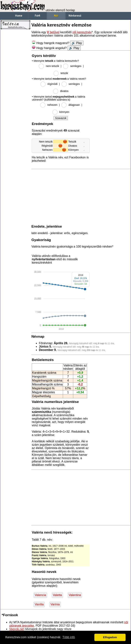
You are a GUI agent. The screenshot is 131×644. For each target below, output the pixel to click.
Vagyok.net (17, 629)
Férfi (37, 16)
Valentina (75, 595)
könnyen (64, 112)
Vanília (39, 604)
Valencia (40, 595)
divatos (64, 91)
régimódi (53, 84)
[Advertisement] (16, 88)
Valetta (57, 595)
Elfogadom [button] (110, 637)
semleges (76, 66)
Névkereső (75, 16)
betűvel (53, 32)
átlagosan (74, 105)
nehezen (52, 105)
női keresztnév (82, 32)
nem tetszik (52, 66)
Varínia (55, 604)
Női (56, 16)
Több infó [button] (69, 637)
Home (19, 16)
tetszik (64, 73)
